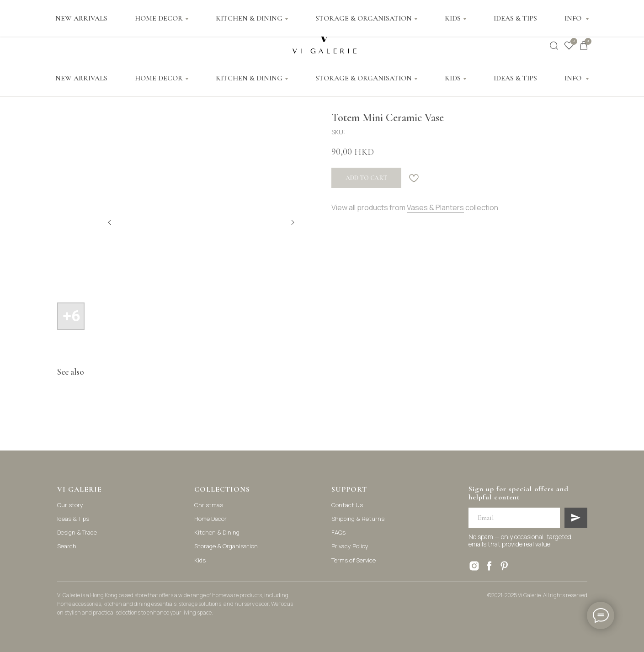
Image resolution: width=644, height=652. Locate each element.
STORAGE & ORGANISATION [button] (364, 78)
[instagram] (474, 566)
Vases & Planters (435, 207)
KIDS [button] (453, 78)
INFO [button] (574, 78)
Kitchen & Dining (217, 532)
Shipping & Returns (358, 519)
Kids (200, 560)
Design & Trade (77, 532)
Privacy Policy (350, 546)
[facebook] (489, 566)
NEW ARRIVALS (81, 78)
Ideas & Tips (73, 519)
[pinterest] (504, 566)
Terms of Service (354, 560)
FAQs (338, 532)
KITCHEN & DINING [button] (249, 78)
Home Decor (210, 519)
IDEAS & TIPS (515, 78)
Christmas (209, 505)
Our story (70, 505)
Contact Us (347, 505)
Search (67, 546)
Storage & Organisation (226, 546)
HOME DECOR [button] (159, 78)
